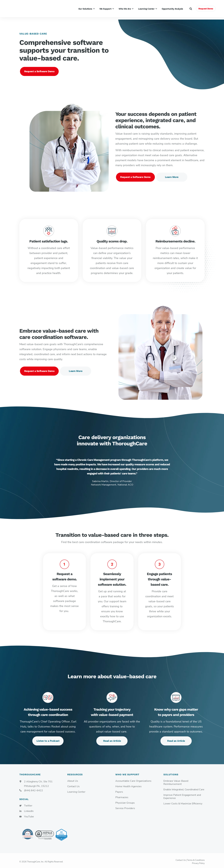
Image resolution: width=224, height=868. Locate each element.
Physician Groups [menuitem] (125, 801)
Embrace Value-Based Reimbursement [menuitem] (176, 780)
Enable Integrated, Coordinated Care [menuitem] (184, 787)
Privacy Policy (198, 861)
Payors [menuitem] (119, 790)
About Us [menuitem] (73, 779)
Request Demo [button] (206, 9)
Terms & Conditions (196, 858)
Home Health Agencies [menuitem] (128, 784)
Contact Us (181, 858)
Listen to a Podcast (48, 738)
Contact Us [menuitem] (73, 784)
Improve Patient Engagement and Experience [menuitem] (182, 794)
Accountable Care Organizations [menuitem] (133, 779)
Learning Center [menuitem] (76, 790)
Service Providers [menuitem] (125, 806)
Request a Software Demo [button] (39, 69)
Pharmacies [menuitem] (122, 795)
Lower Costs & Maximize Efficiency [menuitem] (183, 801)
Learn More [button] (172, 175)
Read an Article (112, 738)
